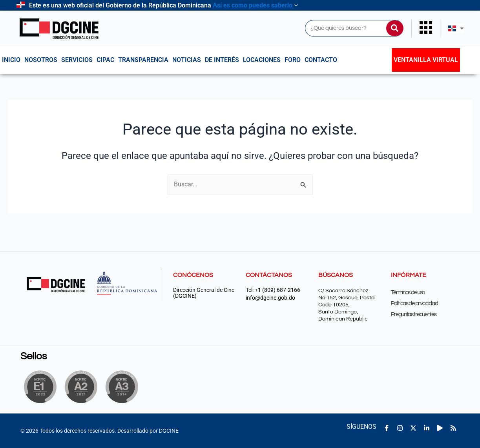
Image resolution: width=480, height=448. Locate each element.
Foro (293, 60)
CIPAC (105, 60)
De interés (222, 60)
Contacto (321, 60)
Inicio (11, 60)
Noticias (187, 60)
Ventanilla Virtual (426, 60)
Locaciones (262, 60)
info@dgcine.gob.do (270, 298)
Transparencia (143, 60)
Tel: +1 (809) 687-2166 (273, 290)
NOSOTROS (41, 60)
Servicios (77, 60)
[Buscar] (395, 28)
